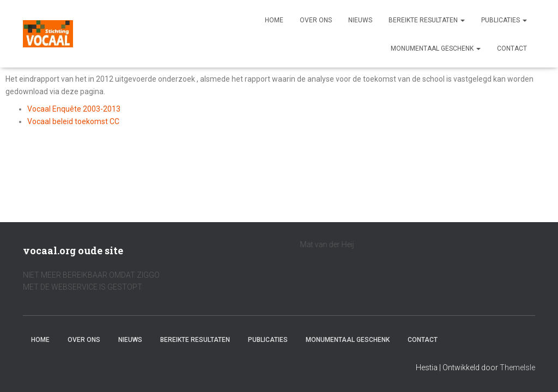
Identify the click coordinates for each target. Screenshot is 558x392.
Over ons (316, 20)
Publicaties (504, 20)
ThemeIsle (517, 367)
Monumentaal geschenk (436, 48)
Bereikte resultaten (427, 20)
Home (274, 20)
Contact (512, 48)
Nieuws (360, 20)
